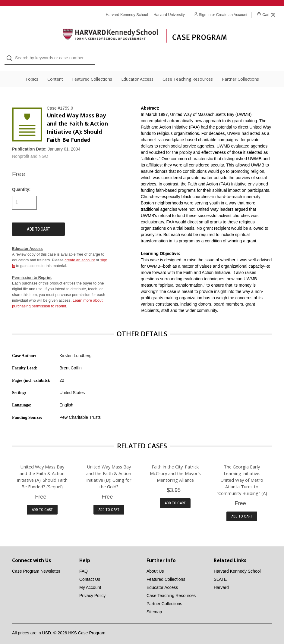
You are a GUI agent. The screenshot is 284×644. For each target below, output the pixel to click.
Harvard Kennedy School (237, 566)
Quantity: (21, 184)
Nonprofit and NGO (30, 151)
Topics (32, 74)
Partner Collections (240, 74)
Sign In (205, 15)
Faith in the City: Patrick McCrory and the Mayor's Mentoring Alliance (175, 468)
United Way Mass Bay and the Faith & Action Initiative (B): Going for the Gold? (109, 471)
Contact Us (90, 574)
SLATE (220, 574)
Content (55, 74)
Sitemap (154, 607)
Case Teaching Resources (188, 74)
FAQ (84, 566)
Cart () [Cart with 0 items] (266, 14)
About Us (155, 566)
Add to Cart (42, 504)
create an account (80, 255)
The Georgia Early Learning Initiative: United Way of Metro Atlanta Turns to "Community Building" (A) (242, 475)
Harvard (221, 583)
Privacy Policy (92, 591)
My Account (90, 583)
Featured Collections (92, 74)
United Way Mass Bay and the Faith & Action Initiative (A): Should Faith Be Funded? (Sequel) (42, 471)
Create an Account (232, 15)
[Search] (11, 25)
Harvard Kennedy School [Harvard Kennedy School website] (127, 15)
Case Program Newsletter (36, 566)
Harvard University (169, 15)
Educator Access (137, 74)
